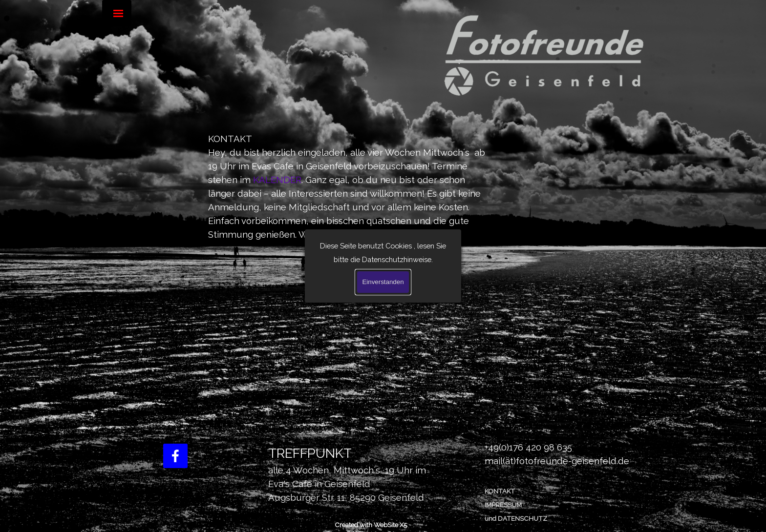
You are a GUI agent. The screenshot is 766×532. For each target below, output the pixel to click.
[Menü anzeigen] (118, 13)
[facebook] (175, 456)
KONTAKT (500, 491)
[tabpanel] (351, 186)
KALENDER (277, 180)
